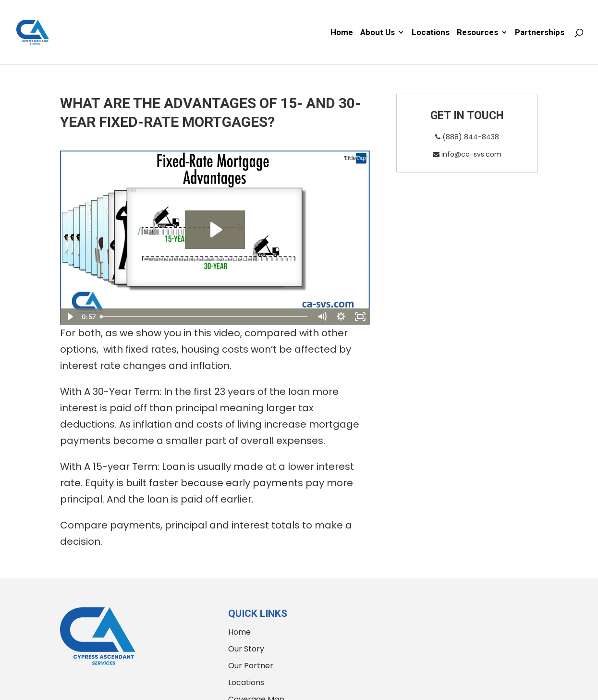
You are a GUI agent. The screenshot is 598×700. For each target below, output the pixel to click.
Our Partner (251, 666)
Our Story (246, 649)
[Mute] (322, 317)
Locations (431, 33)
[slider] (205, 317)
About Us (378, 33)
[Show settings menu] (341, 317)
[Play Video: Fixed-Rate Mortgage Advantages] (215, 230)
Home (342, 33)
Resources (477, 33)
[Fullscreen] (360, 317)
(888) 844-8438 (467, 137)
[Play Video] (70, 317)
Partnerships (540, 33)
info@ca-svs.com (467, 154)
